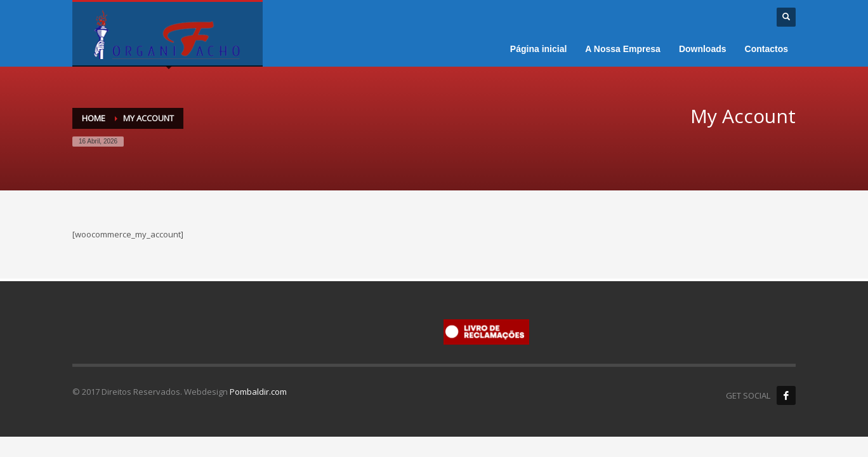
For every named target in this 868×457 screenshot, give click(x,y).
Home (94, 118)
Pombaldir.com (258, 392)
